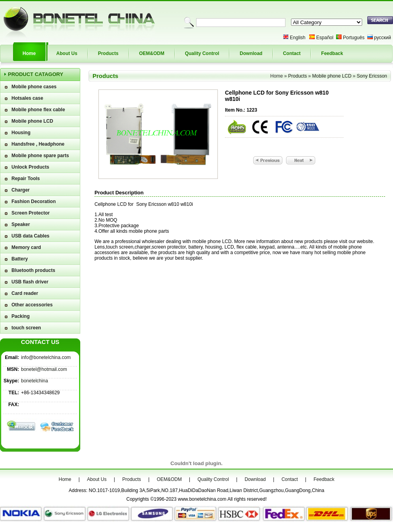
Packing (21, 316)
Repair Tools (26, 179)
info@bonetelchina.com (46, 357)
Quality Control (202, 53)
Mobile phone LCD (32, 121)
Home (29, 53)
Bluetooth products (33, 270)
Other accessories (32, 305)
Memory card (26, 247)
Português (354, 38)
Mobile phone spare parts (40, 156)
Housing (21, 133)
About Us (67, 53)
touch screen (26, 328)
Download (251, 53)
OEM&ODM (152, 53)
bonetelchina (34, 381)
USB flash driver (30, 282)
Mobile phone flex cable (38, 110)
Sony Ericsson (372, 76)
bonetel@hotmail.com (44, 369)
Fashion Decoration (34, 201)
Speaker (21, 224)
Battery (20, 259)
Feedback (332, 53)
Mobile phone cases (34, 87)
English (298, 38)
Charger (21, 190)
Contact (292, 53)
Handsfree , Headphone (38, 144)
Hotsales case (27, 98)
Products (108, 53)
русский (383, 38)
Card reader (25, 293)
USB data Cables (30, 236)
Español (325, 38)
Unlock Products (30, 167)
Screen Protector (31, 213)
